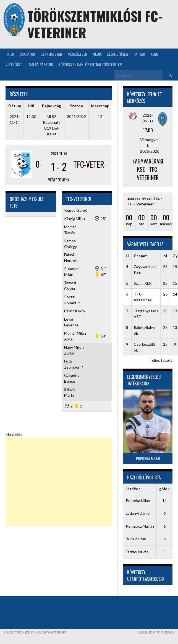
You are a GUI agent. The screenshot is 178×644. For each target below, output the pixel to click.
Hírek (10, 54)
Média (97, 54)
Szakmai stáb (51, 54)
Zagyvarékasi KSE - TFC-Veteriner (148, 169)
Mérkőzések (77, 54)
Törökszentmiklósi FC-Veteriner (95, 24)
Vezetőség (14, 64)
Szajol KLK (143, 283)
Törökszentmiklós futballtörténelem (90, 64)
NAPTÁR (139, 54)
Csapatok (27, 54)
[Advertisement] (59, 482)
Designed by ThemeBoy (156, 632)
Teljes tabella (161, 360)
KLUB (154, 54)
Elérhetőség (118, 54)
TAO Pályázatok (41, 64)
